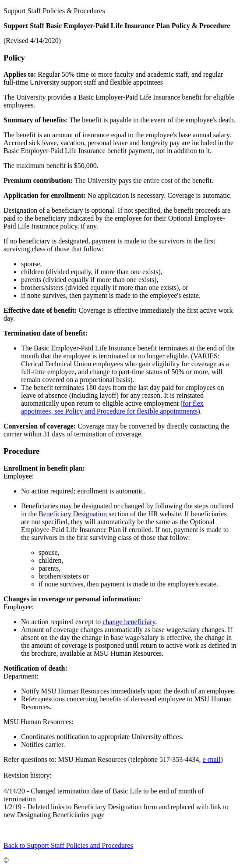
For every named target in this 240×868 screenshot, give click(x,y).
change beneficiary (129, 622)
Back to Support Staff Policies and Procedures (68, 845)
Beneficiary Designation (74, 514)
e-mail (212, 759)
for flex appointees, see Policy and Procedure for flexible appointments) (112, 407)
